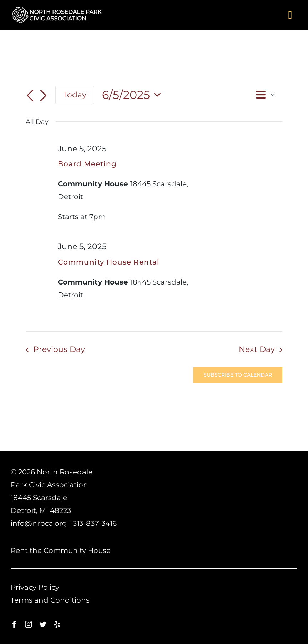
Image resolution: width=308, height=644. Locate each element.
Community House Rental (109, 262)
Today (75, 95)
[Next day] (43, 96)
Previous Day (59, 349)
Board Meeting (87, 164)
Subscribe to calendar (238, 375)
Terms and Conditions (50, 600)
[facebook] (14, 624)
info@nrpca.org (39, 523)
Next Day (257, 349)
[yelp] (57, 624)
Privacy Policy (35, 587)
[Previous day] (30, 96)
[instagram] (29, 624)
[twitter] (43, 624)
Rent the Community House (61, 550)
